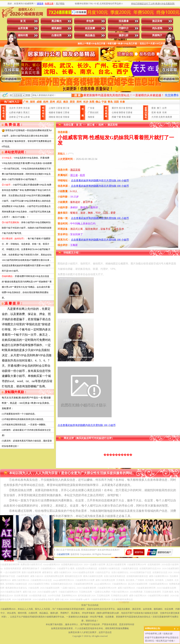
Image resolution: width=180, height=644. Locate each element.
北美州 (162, 117)
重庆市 (115, 108)
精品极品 (90, 35)
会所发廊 (23, 28)
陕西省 (122, 112)
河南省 (66, 117)
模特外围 (23, 35)
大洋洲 (155, 117)
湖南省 (52, 117)
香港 (154, 108)
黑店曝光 (57, 21)
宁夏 (119, 117)
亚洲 (154, 112)
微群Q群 (124, 35)
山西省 (12, 112)
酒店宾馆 (157, 21)
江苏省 (59, 108)
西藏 (114, 117)
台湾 (164, 108)
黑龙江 (26, 112)
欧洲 (159, 112)
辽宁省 (19, 117)
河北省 (26, 108)
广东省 (91, 108)
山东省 (26, 117)
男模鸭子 (157, 35)
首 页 (23, 21)
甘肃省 (129, 112)
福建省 (52, 112)
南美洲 (169, 117)
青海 (124, 117)
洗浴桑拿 (124, 21)
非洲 (164, 112)
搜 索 (77, 95)
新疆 (129, 117)
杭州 (101, 125)
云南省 (115, 112)
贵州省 (129, 108)
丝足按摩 (90, 28)
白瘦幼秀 (57, 35)
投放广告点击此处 (90, 605)
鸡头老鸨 (157, 28)
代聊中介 (124, 28)
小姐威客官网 (63, 554)
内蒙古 (19, 112)
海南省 (91, 117)
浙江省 (66, 108)
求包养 (90, 21)
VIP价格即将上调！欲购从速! (159, 634)
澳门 (159, 108)
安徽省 (59, 112)
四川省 (122, 108)
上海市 (52, 108)
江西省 (66, 112)
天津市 (19, 108)
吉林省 (12, 117)
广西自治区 (93, 112)
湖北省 (59, 117)
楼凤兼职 (57, 28)
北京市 (12, 108)
